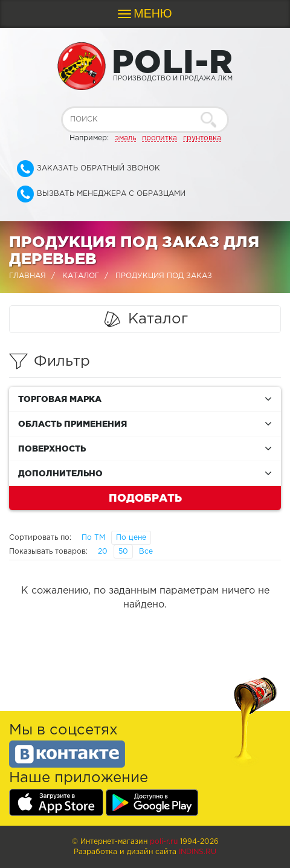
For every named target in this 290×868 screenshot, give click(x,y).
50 (123, 552)
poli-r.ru (164, 842)
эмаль (125, 138)
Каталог (81, 276)
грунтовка (202, 138)
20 (103, 552)
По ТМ (93, 538)
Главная (27, 276)
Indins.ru (198, 852)
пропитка (159, 138)
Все (146, 552)
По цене (131, 538)
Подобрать (145, 497)
